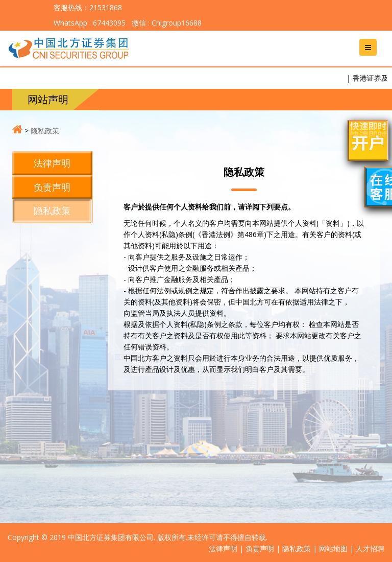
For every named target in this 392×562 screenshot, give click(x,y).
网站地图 (333, 548)
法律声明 (52, 163)
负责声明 (52, 187)
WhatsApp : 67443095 (90, 23)
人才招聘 (370, 548)
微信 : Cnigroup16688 (166, 23)
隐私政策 (45, 131)
